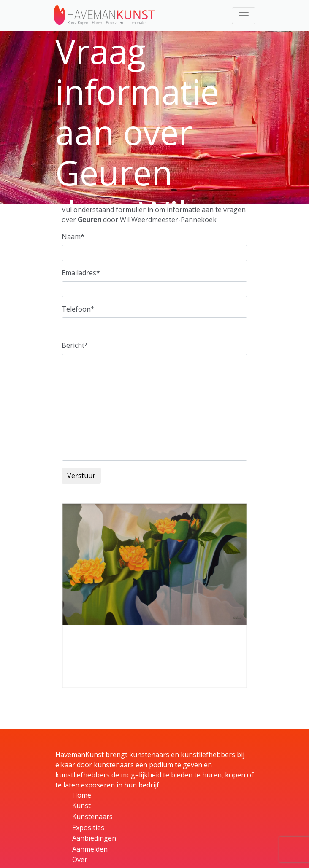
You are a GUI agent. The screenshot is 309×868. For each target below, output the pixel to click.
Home (82, 795)
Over (80, 860)
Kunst (81, 806)
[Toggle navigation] (244, 16)
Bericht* (75, 345)
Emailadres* (81, 273)
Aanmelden (90, 849)
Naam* (73, 236)
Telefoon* (78, 309)
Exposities (88, 828)
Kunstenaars (92, 817)
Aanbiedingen (94, 838)
